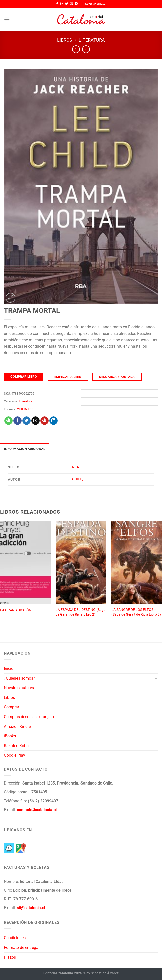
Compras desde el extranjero (29, 717)
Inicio (9, 668)
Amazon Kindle (17, 727)
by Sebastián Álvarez (102, 973)
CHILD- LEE (25, 409)
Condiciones (15, 938)
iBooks (10, 736)
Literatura (92, 40)
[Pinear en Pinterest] (45, 421)
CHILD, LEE (81, 479)
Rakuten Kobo (16, 746)
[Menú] (7, 19)
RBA (76, 467)
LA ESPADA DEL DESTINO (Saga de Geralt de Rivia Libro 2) (81, 612)
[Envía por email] (35, 421)
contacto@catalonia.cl (37, 810)
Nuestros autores (19, 688)
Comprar (11, 707)
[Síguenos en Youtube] (76, 4)
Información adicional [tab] (25, 449)
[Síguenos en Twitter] (67, 4)
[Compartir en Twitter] (26, 421)
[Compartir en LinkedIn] (54, 421)
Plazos (10, 957)
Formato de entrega (21, 948)
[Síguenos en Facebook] (57, 4)
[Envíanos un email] (71, 4)
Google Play (14, 755)
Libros (65, 40)
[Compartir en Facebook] (17, 421)
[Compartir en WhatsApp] (8, 421)
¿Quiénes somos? (19, 678)
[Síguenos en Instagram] (62, 4)
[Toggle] (156, 678)
